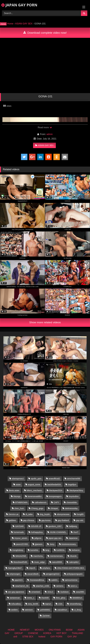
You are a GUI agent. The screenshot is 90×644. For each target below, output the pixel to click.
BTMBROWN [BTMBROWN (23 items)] (21, 502)
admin (50, 134)
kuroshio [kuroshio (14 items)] (34, 550)
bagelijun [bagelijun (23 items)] (72, 484)
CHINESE (33, 633)
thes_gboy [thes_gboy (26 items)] (61, 598)
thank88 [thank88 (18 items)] (45, 598)
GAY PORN (56, 637)
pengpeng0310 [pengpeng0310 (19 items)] (53, 574)
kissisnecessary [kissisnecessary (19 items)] (69, 544)
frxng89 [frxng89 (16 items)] (80, 514)
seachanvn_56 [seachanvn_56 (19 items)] (22, 586)
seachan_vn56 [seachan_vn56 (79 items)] (42, 586)
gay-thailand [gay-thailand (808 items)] (63, 520)
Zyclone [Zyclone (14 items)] (46, 616)
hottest (42, 637)
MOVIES (39, 630)
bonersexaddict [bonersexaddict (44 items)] (35, 496)
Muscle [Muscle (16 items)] (73, 556)
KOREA (47, 633)
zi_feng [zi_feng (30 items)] (78, 610)
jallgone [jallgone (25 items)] (38, 538)
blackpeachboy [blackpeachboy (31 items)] (76, 490)
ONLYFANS (55, 630)
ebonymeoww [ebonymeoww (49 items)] (63, 514)
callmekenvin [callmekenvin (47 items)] (41, 502)
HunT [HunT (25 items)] (76, 532)
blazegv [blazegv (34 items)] (17, 496)
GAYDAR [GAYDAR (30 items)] (19, 526)
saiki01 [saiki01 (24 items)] (54, 580)
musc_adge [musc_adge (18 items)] (39, 562)
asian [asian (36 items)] (18, 484)
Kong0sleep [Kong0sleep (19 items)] (18, 550)
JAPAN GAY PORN (19, 5)
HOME (11, 630)
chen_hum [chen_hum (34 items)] (19, 508)
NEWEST (25, 630)
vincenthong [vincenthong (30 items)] (75, 604)
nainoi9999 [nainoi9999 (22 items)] (57, 562)
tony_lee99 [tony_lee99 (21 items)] (33, 604)
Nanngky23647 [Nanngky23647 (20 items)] (15, 568)
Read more (45, 127)
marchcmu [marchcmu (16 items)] (38, 556)
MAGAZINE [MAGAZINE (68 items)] (21, 556)
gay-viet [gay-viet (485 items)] (80, 520)
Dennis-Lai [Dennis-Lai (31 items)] (13, 514)
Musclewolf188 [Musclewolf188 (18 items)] (20, 562)
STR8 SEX (28, 637)
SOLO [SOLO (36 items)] (50, 592)
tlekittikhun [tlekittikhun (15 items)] (77, 598)
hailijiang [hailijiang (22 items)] (73, 526)
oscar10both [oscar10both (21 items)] (33, 574)
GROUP (19, 633)
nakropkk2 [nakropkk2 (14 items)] (74, 562)
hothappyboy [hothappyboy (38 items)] (37, 532)
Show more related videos (45, 322)
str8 (15, 637)
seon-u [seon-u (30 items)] (74, 586)
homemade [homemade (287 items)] (19, 532)
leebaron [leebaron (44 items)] (76, 550)
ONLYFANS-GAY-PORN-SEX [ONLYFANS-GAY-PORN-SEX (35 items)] (71, 568)
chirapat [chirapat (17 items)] (54, 508)
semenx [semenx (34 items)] (60, 586)
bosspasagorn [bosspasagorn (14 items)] (55, 496)
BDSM (69, 630)
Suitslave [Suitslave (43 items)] (64, 592)
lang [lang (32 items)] (47, 550)
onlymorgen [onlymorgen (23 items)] (15, 574)
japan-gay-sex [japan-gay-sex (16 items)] (55, 538)
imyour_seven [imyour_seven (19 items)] (21, 538)
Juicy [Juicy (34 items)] (52, 544)
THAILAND (77, 633)
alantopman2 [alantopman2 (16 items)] (18, 479)
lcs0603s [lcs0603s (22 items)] (60, 550)
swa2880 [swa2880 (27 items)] (80, 592)
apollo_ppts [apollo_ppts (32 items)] (36, 479)
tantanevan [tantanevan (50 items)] (15, 598)
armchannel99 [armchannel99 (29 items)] (74, 479)
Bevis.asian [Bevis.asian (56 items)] (14, 490)
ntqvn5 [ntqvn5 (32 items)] (32, 568)
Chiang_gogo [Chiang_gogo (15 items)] (37, 508)
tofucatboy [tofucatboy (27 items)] (16, 604)
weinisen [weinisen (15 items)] (29, 610)
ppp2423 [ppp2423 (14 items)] (19, 580)
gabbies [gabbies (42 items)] (12, 520)
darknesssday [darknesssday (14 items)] (71, 508)
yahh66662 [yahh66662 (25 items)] (45, 610)
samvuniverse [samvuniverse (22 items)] (71, 580)
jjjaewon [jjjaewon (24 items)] (39, 544)
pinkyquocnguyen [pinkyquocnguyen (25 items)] (75, 574)
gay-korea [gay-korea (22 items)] (46, 520)
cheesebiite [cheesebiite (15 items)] (72, 502)
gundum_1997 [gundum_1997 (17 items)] (55, 526)
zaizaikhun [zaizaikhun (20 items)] (62, 610)
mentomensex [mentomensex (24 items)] (56, 556)
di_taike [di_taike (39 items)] (29, 514)
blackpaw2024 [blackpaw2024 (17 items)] (56, 490)
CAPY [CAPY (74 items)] (56, 502)
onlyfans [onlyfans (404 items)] (46, 568)
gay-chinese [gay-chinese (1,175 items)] (29, 520)
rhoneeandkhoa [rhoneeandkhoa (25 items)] (37, 580)
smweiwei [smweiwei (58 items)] (36, 592)
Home (10, 24)
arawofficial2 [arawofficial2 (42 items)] (54, 479)
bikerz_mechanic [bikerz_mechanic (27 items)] (34, 490)
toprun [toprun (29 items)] (48, 604)
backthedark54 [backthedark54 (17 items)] (54, 484)
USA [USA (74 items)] (60, 604)
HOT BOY (61, 633)
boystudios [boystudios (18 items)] (74, 496)
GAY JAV (72, 637)
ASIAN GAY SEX (24, 24)
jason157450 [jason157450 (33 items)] (22, 544)
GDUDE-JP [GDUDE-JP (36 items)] (36, 526)
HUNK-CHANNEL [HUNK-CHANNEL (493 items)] (58, 532)
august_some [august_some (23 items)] (34, 484)
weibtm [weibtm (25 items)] (14, 610)
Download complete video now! (45, 33)
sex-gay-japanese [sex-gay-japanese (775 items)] (16, 592)
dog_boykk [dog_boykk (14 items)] (45, 514)
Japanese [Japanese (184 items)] (73, 538)
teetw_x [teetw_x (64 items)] (31, 598)
